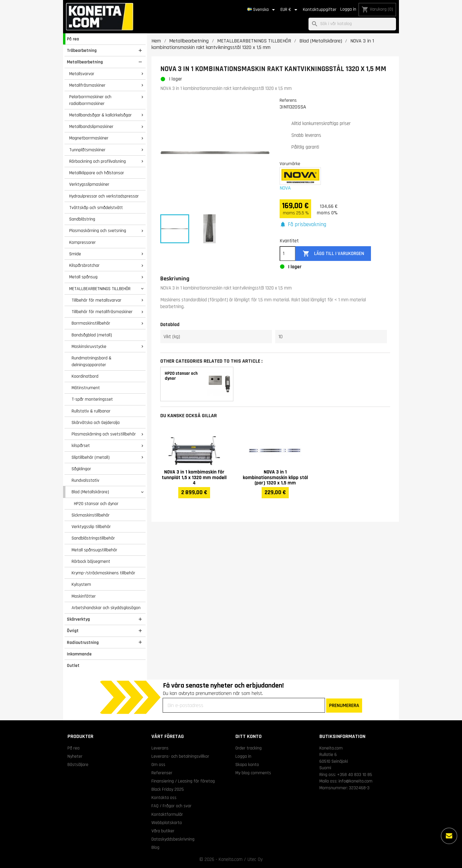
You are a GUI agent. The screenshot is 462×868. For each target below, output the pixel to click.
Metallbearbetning (85, 62)
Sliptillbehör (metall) (91, 457)
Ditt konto (249, 736)
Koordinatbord (85, 376)
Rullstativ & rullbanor (91, 411)
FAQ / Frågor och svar (171, 806)
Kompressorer (82, 242)
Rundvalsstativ (85, 480)
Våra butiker (163, 831)
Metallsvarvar (82, 74)
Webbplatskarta (167, 823)
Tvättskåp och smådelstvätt (96, 208)
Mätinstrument (86, 388)
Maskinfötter (84, 596)
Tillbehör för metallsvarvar (96, 300)
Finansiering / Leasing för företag (183, 781)
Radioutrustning (83, 642)
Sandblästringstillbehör (93, 538)
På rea (73, 39)
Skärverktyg (78, 619)
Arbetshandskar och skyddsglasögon (106, 608)
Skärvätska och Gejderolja (96, 423)
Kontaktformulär (167, 814)
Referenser (162, 773)
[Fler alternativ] (449, 836)
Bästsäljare (78, 765)
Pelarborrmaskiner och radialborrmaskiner (90, 100)
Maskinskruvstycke (89, 346)
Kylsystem (81, 584)
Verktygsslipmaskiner (89, 184)
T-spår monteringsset (92, 399)
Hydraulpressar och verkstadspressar (104, 196)
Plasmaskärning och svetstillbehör (104, 434)
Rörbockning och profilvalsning (98, 161)
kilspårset (81, 445)
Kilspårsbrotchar (84, 265)
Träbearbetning (82, 50)
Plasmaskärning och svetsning (98, 231)
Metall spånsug (83, 277)
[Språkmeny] (262, 10)
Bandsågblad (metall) (92, 335)
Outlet (73, 665)
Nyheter (75, 756)
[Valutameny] (290, 10)
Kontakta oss (164, 798)
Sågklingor (81, 469)
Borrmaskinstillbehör (91, 323)
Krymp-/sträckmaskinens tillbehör (103, 573)
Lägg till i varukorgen (333, 254)
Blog (155, 847)
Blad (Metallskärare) (90, 492)
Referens (288, 100)
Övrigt (73, 631)
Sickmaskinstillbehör (91, 515)
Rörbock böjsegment (91, 561)
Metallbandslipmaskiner (91, 126)
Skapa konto (247, 765)
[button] (303, 225)
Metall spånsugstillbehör (94, 550)
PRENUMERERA (344, 705)
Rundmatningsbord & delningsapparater (91, 361)
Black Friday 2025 (168, 789)
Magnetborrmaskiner (89, 138)
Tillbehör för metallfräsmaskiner (102, 312)
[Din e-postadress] (244, 705)
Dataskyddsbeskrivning (173, 839)
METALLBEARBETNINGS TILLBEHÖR (100, 289)
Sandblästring (82, 219)
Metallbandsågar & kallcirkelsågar (100, 115)
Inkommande (79, 654)
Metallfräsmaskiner (87, 85)
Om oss (158, 765)
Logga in (348, 9)
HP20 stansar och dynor (96, 504)
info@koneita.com (355, 781)
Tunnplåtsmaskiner (87, 150)
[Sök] (352, 24)
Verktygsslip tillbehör (91, 527)
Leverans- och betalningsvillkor (180, 756)
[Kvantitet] (288, 254)
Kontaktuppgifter (320, 10)
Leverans (160, 748)
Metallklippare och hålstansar (97, 173)
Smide (75, 254)
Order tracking (249, 748)
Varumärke (290, 164)
